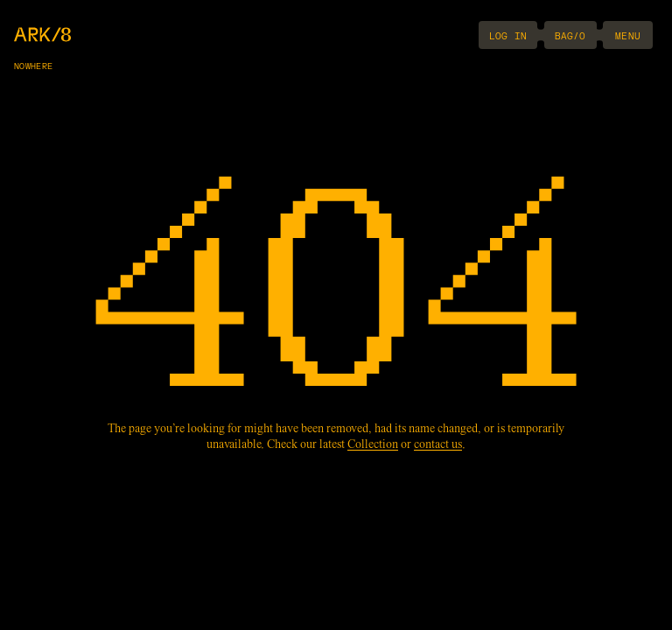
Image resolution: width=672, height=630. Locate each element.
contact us (438, 445)
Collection (373, 445)
